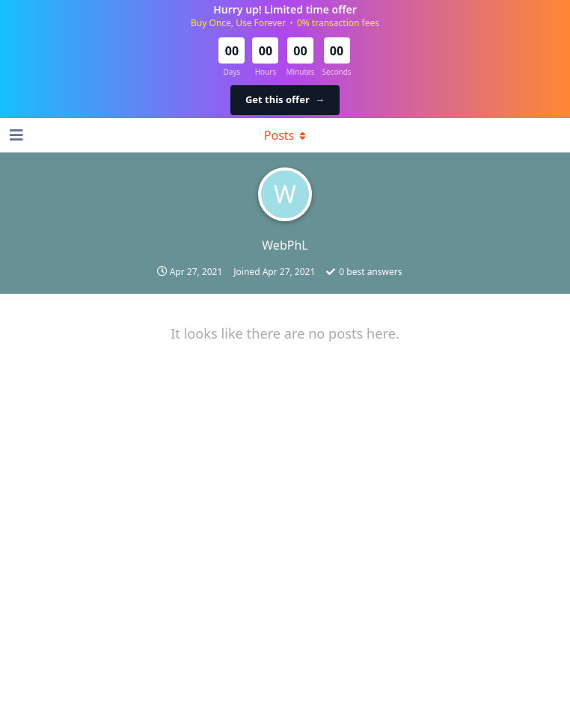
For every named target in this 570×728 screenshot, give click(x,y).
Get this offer (285, 99)
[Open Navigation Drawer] (15, 135)
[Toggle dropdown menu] (285, 135)
